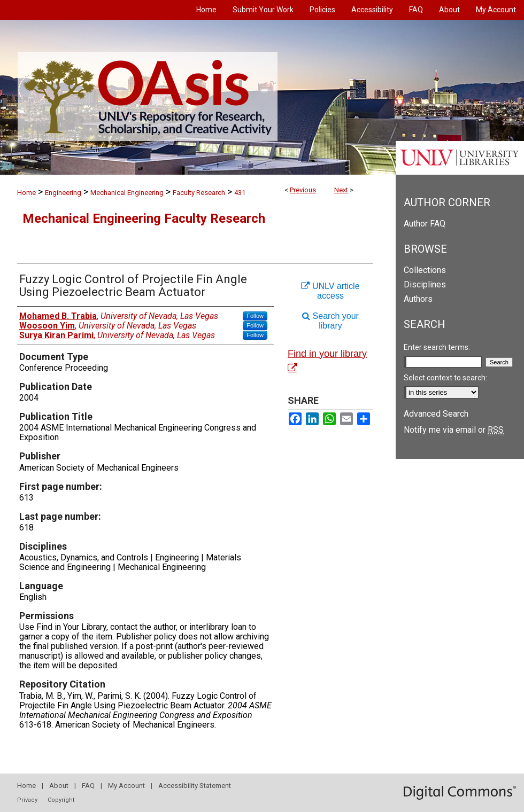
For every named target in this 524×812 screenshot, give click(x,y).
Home (26, 193)
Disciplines (425, 284)
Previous (303, 190)
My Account (126, 786)
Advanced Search (436, 414)
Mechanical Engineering (127, 193)
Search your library (330, 321)
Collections (425, 270)
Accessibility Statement (195, 786)
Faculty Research (199, 193)
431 (240, 193)
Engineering (63, 193)
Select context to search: (445, 378)
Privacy (27, 800)
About (59, 786)
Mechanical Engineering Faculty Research (144, 218)
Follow (255, 316)
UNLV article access (330, 291)
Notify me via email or (454, 430)
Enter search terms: (437, 347)
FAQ (88, 786)
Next (341, 190)
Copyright (61, 800)
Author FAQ (425, 224)
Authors (418, 299)
